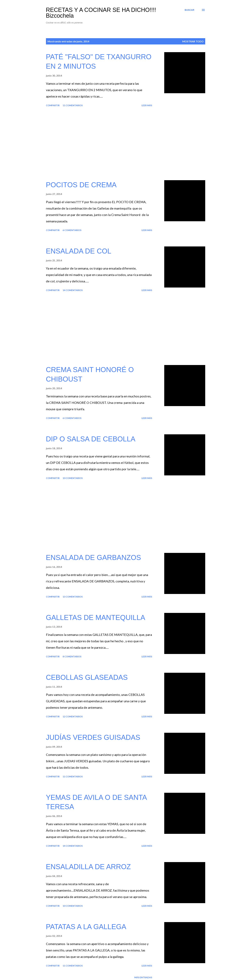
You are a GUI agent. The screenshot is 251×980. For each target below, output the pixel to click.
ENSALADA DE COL (79, 251)
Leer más (147, 105)
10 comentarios (73, 478)
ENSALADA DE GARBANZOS (93, 557)
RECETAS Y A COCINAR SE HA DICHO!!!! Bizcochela (101, 13)
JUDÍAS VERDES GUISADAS (93, 737)
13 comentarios (73, 597)
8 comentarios (72, 656)
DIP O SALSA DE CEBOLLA (91, 439)
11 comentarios (73, 105)
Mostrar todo (193, 41)
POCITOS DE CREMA (81, 185)
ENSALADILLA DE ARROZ (88, 867)
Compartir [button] (53, 105)
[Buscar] (190, 10)
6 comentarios (72, 230)
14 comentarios (73, 290)
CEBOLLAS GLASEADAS (87, 677)
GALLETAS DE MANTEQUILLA (96, 617)
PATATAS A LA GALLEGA (86, 927)
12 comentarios (73, 716)
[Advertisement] (99, 144)
